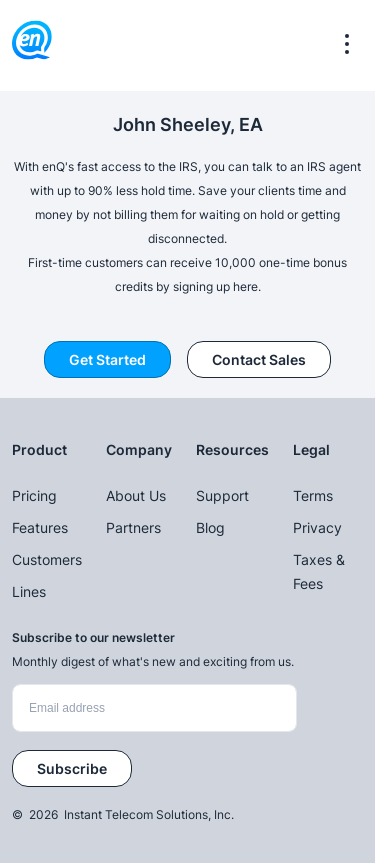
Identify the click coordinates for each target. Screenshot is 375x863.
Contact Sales (259, 359)
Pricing (34, 495)
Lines (29, 591)
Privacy (317, 527)
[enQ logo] (32, 43)
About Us (136, 495)
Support (222, 495)
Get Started (107, 359)
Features (40, 527)
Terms (313, 495)
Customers (47, 559)
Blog (210, 527)
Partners (133, 527)
